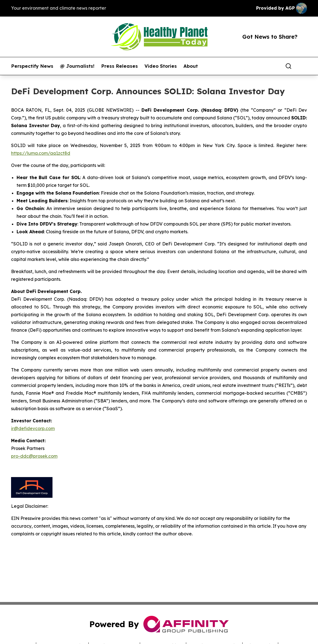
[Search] (288, 66)
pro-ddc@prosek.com (34, 456)
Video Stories (161, 66)
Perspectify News (32, 66)
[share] (303, 66)
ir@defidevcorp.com (33, 428)
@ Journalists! (77, 66)
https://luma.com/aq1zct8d (41, 153)
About (191, 66)
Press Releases (119, 66)
